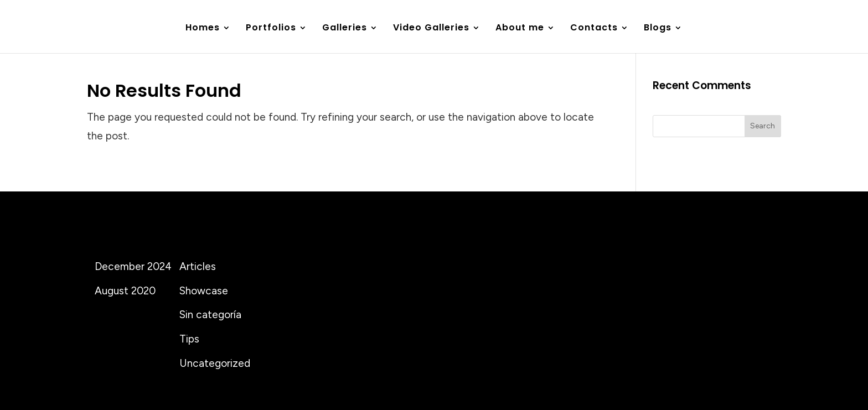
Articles (198, 266)
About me (520, 29)
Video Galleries (431, 29)
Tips (189, 339)
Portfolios (271, 29)
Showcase (204, 291)
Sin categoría (210, 315)
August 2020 (125, 291)
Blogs (658, 29)
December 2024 (133, 266)
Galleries (345, 29)
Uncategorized (215, 363)
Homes (203, 29)
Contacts (594, 29)
